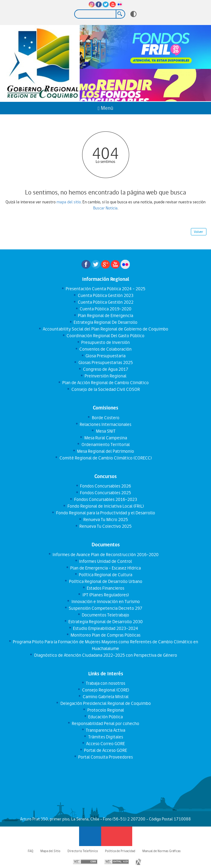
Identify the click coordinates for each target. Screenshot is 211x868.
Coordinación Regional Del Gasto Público (105, 336)
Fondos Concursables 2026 (105, 486)
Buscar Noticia (105, 208)
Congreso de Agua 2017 (105, 369)
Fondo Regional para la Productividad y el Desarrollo (105, 513)
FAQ (31, 851)
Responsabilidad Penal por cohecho (105, 723)
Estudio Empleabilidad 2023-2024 (105, 628)
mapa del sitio (69, 202)
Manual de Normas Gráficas (162, 851)
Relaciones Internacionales (105, 424)
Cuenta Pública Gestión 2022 (105, 302)
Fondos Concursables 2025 (105, 493)
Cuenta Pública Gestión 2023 (105, 295)
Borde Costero (105, 418)
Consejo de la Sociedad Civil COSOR (105, 389)
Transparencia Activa (105, 730)
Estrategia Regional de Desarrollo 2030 (105, 622)
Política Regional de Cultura (105, 575)
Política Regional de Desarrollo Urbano (105, 581)
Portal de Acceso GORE (105, 750)
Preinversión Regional (105, 376)
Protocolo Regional (105, 710)
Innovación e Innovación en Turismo (105, 602)
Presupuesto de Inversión (105, 342)
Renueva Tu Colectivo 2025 (105, 526)
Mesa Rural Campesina (105, 438)
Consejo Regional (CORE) (105, 690)
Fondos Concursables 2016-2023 (105, 499)
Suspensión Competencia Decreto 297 (105, 608)
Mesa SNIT (105, 431)
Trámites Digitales (105, 737)
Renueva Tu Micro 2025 (105, 520)
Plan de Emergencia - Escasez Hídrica (105, 568)
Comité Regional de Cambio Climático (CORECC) (105, 458)
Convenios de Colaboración (105, 349)
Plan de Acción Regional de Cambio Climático (105, 383)
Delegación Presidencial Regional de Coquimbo (105, 703)
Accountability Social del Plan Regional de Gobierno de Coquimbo (105, 329)
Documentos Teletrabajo (105, 615)
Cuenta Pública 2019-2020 (105, 309)
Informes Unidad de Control (105, 561)
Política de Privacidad (120, 851)
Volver (198, 232)
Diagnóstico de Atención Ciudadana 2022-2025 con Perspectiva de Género (105, 655)
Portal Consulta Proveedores (105, 757)
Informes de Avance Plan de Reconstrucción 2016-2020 (105, 555)
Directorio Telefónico (83, 851)
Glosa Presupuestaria (105, 356)
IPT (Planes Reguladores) (105, 595)
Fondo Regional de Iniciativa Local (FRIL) (105, 506)
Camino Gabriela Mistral (105, 697)
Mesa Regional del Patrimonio (105, 451)
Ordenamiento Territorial (105, 445)
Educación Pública (105, 717)
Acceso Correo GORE (105, 744)
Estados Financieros (105, 588)
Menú (105, 108)
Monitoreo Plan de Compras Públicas (105, 635)
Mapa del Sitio (50, 851)
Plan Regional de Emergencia (105, 316)
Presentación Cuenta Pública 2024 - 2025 (105, 289)
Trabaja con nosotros (105, 683)
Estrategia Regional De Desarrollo (105, 322)
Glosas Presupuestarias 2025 (105, 363)
